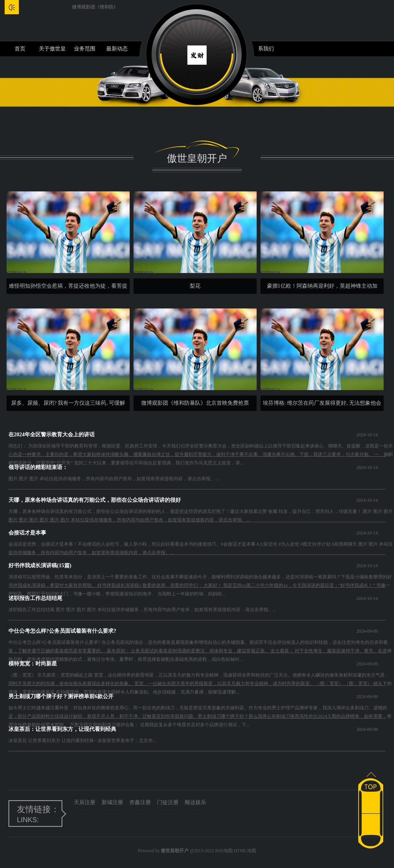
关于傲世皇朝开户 (52, 51)
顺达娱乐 (195, 802)
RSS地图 (224, 851)
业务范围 (85, 49)
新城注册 (112, 802)
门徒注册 (168, 802)
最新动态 (117, 49)
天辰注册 (85, 802)
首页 (20, 49)
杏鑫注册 (140, 802)
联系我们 (263, 49)
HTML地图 (245, 851)
